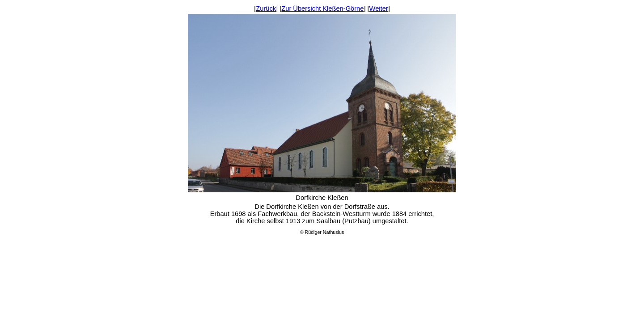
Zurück (266, 8)
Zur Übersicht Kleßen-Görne (322, 8)
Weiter (379, 8)
